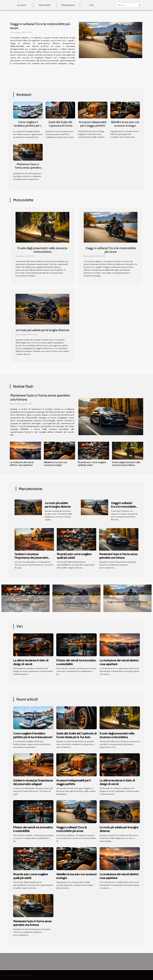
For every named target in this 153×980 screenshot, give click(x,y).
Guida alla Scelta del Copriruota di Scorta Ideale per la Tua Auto (60, 126)
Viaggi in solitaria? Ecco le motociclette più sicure (40, 26)
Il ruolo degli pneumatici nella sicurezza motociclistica (42, 250)
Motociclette (45, 5)
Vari (92, 5)
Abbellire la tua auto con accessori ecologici (125, 124)
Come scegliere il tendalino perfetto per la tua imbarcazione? (28, 126)
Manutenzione (68, 5)
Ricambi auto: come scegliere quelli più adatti (92, 464)
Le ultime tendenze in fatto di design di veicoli (31, 662)
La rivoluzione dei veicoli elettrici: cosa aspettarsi (22, 464)
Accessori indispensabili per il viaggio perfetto (93, 124)
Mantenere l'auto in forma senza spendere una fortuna (28, 168)
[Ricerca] (129, 5)
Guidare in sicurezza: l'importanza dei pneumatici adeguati (31, 558)
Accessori (21, 5)
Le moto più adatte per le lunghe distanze (42, 330)
